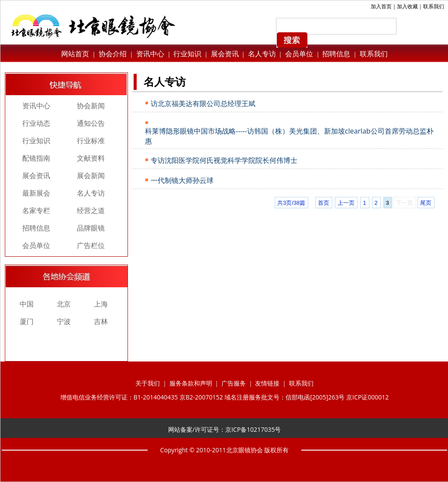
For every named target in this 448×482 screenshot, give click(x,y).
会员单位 (299, 54)
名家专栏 (36, 210)
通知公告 (91, 123)
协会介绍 (112, 54)
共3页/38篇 (291, 203)
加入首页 (381, 6)
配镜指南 (36, 158)
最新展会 (36, 193)
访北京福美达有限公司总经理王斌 (203, 103)
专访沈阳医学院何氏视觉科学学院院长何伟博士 (224, 160)
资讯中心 (149, 54)
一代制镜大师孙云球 (182, 180)
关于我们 (148, 383)
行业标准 (91, 141)
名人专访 (262, 54)
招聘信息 (336, 54)
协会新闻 (91, 106)
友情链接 (267, 383)
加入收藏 (407, 6)
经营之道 (91, 210)
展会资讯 (225, 54)
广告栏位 (91, 245)
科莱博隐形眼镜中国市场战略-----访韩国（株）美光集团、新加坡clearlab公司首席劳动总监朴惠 (289, 136)
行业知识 (187, 54)
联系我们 (434, 6)
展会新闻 (91, 176)
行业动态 (36, 123)
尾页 (426, 203)
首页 (324, 203)
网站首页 (75, 54)
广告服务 (234, 383)
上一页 (346, 203)
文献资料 (91, 158)
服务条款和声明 (191, 383)
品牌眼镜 (91, 228)
